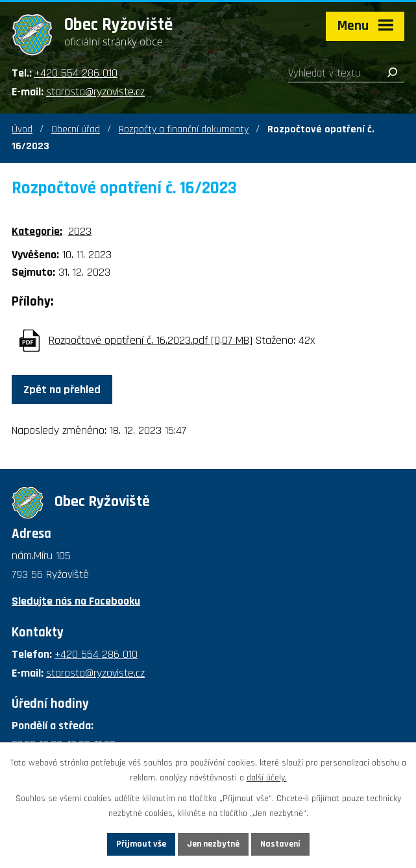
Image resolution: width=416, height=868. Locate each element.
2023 (80, 231)
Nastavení (280, 844)
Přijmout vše (141, 844)
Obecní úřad (76, 129)
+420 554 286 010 (76, 73)
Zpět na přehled (62, 390)
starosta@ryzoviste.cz (95, 92)
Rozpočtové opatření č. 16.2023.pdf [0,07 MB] (151, 340)
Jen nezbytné (213, 844)
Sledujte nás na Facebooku (76, 601)
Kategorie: (37, 231)
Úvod (22, 129)
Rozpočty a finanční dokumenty (184, 129)
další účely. (267, 778)
